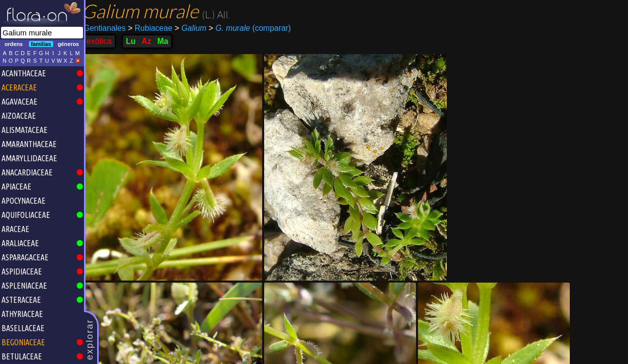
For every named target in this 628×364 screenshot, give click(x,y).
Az (152, 41)
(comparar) (255, 28)
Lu (136, 41)
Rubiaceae (155, 28)
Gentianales (110, 28)
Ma (169, 41)
